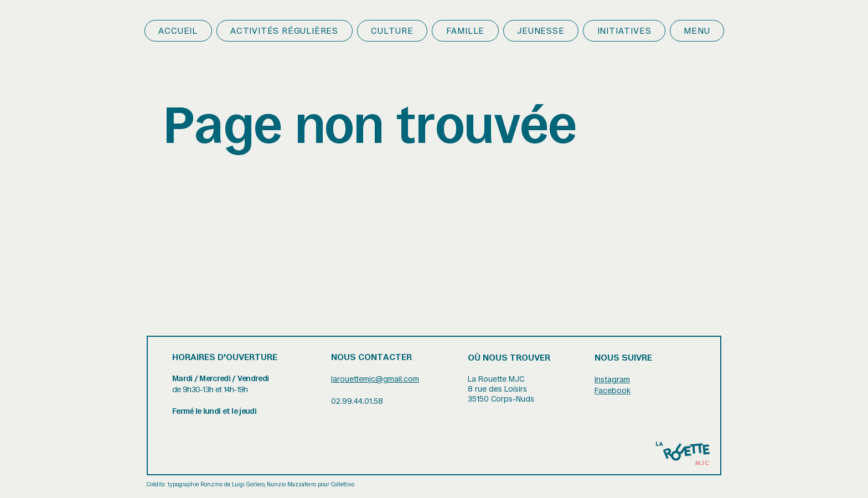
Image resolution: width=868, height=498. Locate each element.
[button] (285, 31)
